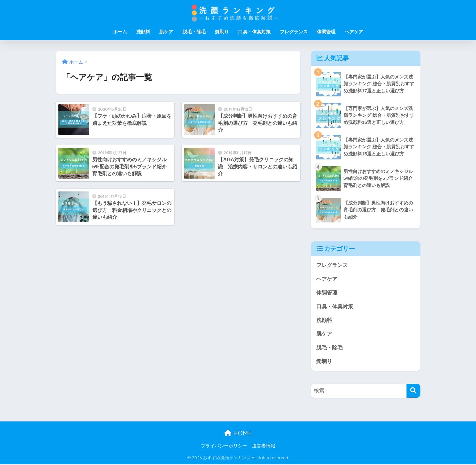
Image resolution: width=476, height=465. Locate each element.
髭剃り (222, 32)
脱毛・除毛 (194, 32)
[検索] (413, 392)
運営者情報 (264, 447)
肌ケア (166, 32)
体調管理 (326, 32)
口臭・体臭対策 (254, 32)
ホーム (120, 32)
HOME (238, 434)
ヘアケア (354, 32)
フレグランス (294, 32)
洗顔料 (143, 32)
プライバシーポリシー (224, 447)
